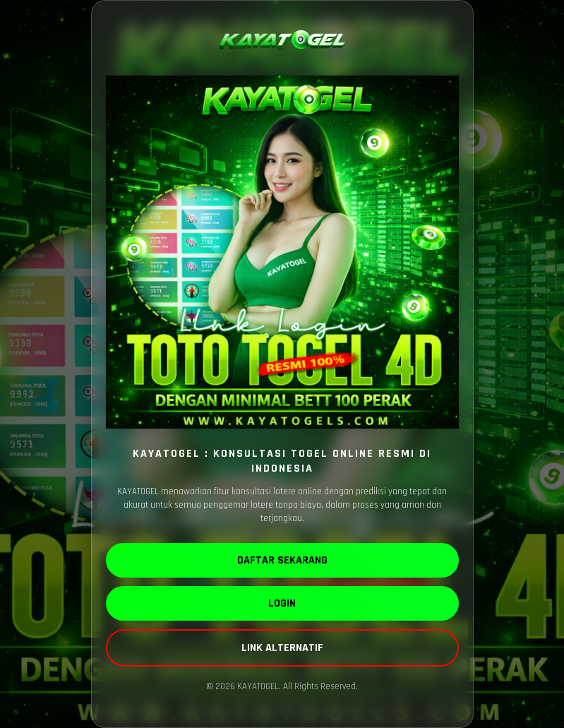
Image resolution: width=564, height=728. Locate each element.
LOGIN (282, 603)
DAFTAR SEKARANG (282, 560)
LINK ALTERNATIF (282, 648)
